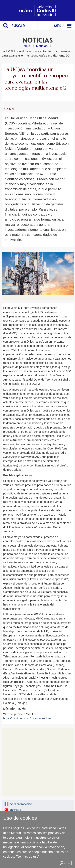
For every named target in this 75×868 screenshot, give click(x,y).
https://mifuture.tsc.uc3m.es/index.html (27, 718)
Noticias (42, 46)
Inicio (26, 46)
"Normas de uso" (27, 857)
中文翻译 (16, 810)
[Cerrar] (66, 863)
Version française (21, 804)
